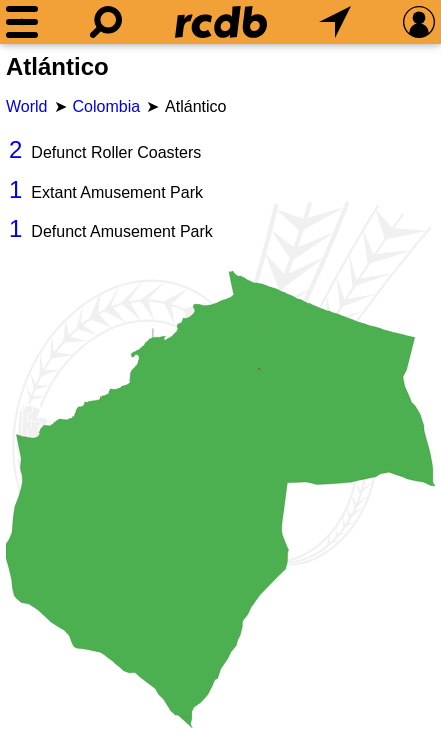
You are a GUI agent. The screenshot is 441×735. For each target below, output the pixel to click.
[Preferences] (419, 22)
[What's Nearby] (335, 22)
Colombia (107, 106)
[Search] (106, 22)
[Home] (221, 22)
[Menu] (22, 22)
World (27, 106)
